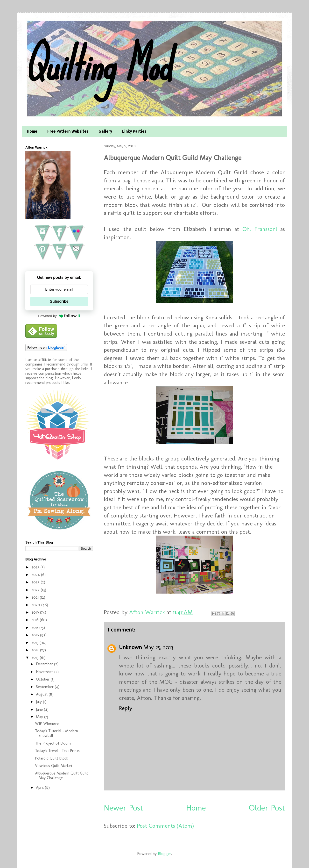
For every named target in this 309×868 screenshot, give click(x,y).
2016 (36, 635)
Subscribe (59, 301)
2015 (35, 642)
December (45, 664)
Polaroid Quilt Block (52, 758)
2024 (36, 575)
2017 (35, 628)
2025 (36, 567)
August (42, 694)
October (43, 679)
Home (32, 132)
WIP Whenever (48, 723)
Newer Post (123, 808)
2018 (36, 620)
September (45, 687)
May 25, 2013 (158, 647)
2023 (36, 582)
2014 (36, 650)
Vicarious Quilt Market (54, 766)
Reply (126, 708)
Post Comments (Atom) (165, 826)
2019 (36, 612)
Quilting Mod (97, 65)
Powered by (59, 316)
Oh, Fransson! (260, 229)
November (45, 672)
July (39, 702)
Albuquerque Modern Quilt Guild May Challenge (62, 775)
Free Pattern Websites (68, 132)
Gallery (105, 132)
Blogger (165, 854)
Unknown (130, 647)
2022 (36, 590)
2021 (36, 597)
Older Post (267, 808)
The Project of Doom (53, 743)
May (40, 717)
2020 (36, 605)
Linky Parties (134, 132)
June (40, 709)
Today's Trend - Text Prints (57, 751)
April (40, 787)
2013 (36, 657)
